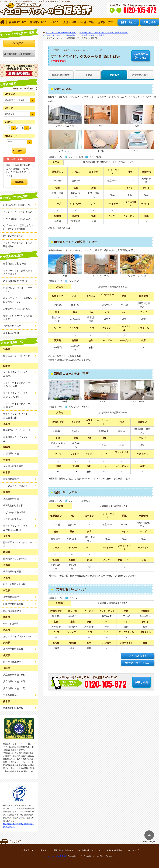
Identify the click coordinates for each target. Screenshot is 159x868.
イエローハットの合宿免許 (56, 856)
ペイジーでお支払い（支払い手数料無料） (18, 245)
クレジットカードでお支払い (18, 212)
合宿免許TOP (28, 850)
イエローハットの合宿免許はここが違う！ (18, 272)
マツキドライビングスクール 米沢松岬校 (17, 384)
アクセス (88, 75)
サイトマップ (133, 850)
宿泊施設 (114, 75)
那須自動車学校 (11, 479)
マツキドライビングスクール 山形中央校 (17, 416)
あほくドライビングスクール (18, 636)
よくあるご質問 (11, 333)
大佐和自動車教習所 (13, 466)
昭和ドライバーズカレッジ (17, 430)
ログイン (21, 43)
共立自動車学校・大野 (14, 688)
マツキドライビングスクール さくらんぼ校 (17, 395)
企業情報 (43, 850)
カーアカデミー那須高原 (15, 486)
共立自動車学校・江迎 (14, 681)
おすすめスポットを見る (137, 663)
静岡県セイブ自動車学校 (15, 559)
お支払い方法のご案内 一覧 (17, 205)
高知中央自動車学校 (13, 649)
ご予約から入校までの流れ (17, 309)
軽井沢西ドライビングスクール (18, 544)
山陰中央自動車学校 (13, 604)
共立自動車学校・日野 (14, 675)
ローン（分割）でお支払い (17, 219)
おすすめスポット (141, 75)
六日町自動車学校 (12, 519)
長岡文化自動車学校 (13, 505)
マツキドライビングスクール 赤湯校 (17, 405)
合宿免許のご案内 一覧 (15, 264)
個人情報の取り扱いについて (91, 850)
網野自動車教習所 (12, 571)
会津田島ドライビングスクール (18, 439)
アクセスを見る (137, 656)
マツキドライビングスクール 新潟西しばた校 (17, 528)
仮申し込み (141, 55)
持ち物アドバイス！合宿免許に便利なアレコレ (18, 300)
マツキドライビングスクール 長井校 (17, 374)
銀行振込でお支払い (13, 236)
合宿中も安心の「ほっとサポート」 (18, 290)
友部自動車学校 (11, 453)
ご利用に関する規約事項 (62, 850)
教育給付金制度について (15, 281)
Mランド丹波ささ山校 (14, 584)
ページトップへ (149, 842)
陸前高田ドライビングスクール (18, 358)
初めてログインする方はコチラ (21, 54)
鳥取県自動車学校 (12, 611)
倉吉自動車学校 (11, 597)
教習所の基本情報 (61, 75)
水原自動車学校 (11, 499)
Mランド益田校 (11, 624)
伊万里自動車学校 (12, 662)
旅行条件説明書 (115, 850)
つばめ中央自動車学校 (14, 512)
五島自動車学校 (11, 695)
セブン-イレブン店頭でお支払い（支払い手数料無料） (18, 227)
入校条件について (12, 326)
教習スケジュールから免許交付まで (18, 317)
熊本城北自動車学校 (13, 708)
